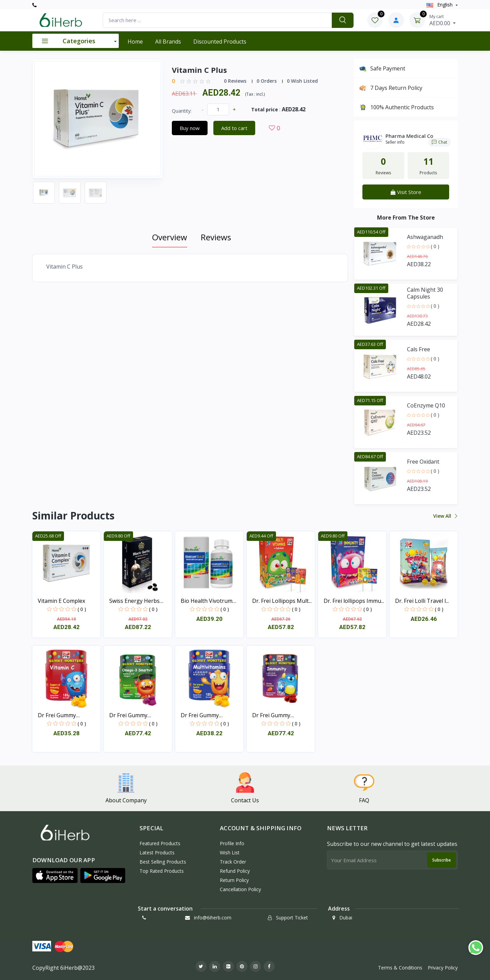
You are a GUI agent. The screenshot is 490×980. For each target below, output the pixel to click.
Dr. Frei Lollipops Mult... (282, 601)
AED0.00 (443, 20)
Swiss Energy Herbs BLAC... (134, 601)
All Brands (168, 42)
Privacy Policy (443, 968)
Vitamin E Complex (61, 601)
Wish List (230, 853)
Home (135, 42)
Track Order (233, 862)
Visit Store (406, 192)
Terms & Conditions (400, 968)
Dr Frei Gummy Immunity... (271, 715)
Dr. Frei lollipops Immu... (354, 601)
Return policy (234, 880)
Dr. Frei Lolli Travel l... (422, 601)
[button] (55, 875)
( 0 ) (435, 246)
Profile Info (232, 843)
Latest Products (157, 853)
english (440, 5)
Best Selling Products (163, 862)
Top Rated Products (162, 871)
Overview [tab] (170, 237)
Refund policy (235, 871)
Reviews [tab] (216, 237)
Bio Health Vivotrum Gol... (207, 601)
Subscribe (442, 860)
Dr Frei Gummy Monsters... (57, 715)
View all (445, 516)
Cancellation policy (240, 889)
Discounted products (220, 42)
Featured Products (160, 843)
